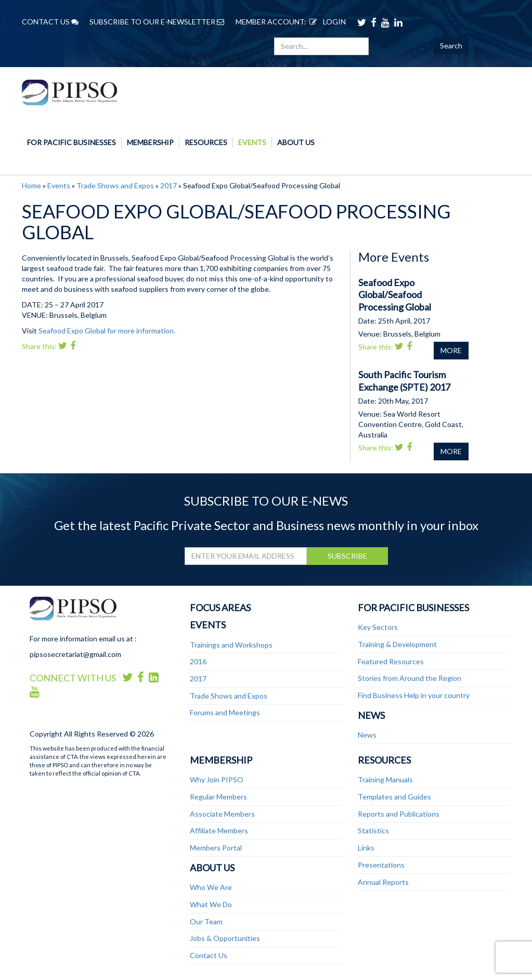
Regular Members (218, 797)
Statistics (373, 830)
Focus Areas (220, 608)
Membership (150, 142)
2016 (198, 661)
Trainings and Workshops (231, 645)
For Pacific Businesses (72, 142)
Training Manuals (385, 779)
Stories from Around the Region (410, 678)
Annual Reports (383, 882)
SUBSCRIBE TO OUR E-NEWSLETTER (157, 22)
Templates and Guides (394, 797)
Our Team (206, 921)
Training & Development (397, 644)
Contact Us (209, 955)
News (371, 715)
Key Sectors (378, 627)
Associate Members (222, 814)
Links (366, 848)
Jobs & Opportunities (225, 938)
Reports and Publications (399, 814)
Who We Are (211, 887)
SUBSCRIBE (347, 556)
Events (252, 142)
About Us (296, 142)
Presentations (381, 865)
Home (31, 185)
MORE (451, 350)
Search (451, 46)
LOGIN (326, 22)
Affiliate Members (219, 830)
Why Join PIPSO (217, 779)
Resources (206, 142)
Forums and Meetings (225, 712)
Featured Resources (391, 661)
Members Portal (216, 848)
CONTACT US (50, 22)
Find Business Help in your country (414, 695)
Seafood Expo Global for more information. (107, 331)
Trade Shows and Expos (115, 185)
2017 (168, 185)
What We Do (211, 904)
